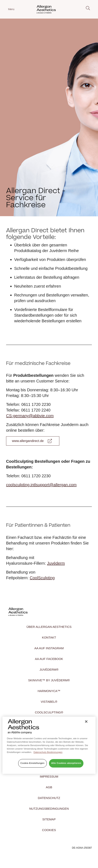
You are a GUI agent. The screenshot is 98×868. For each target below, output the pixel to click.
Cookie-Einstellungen (32, 763)
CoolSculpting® (49, 712)
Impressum (49, 776)
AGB (49, 787)
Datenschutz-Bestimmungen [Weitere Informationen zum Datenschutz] (48, 752)
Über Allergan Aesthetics (49, 627)
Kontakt (49, 637)
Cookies (49, 830)
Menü (11, 9)
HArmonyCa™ (49, 691)
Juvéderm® (49, 670)
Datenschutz (49, 798)
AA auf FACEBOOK (49, 659)
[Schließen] (86, 722)
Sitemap (49, 819)
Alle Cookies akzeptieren (66, 763)
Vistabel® (49, 702)
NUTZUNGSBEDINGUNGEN (49, 809)
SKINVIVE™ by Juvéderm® (49, 680)
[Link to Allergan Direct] (33, 441)
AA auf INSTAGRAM (49, 648)
